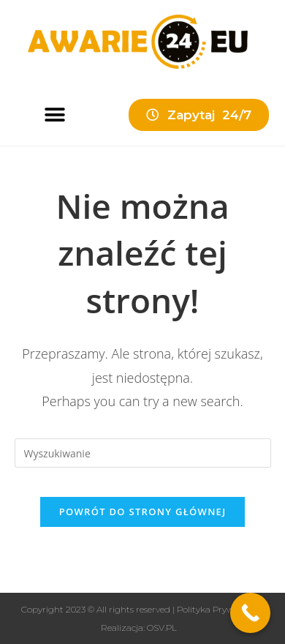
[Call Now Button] (250, 613)
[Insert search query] (143, 453)
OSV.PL (162, 628)
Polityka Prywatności (221, 609)
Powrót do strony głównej (143, 512)
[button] (54, 115)
